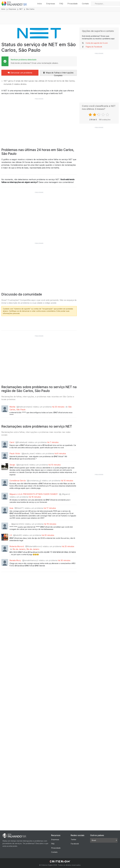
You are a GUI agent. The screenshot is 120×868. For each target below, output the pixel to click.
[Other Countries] (104, 840)
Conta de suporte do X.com (97, 43)
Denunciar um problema (20, 73)
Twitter (73, 839)
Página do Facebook (94, 47)
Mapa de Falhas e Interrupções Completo (58, 74)
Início (40, 4)
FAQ (61, 4)
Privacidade (72, 4)
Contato (85, 4)
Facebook (75, 844)
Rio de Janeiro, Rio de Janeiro (26, 586)
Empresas (51, 4)
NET (21, 9)
